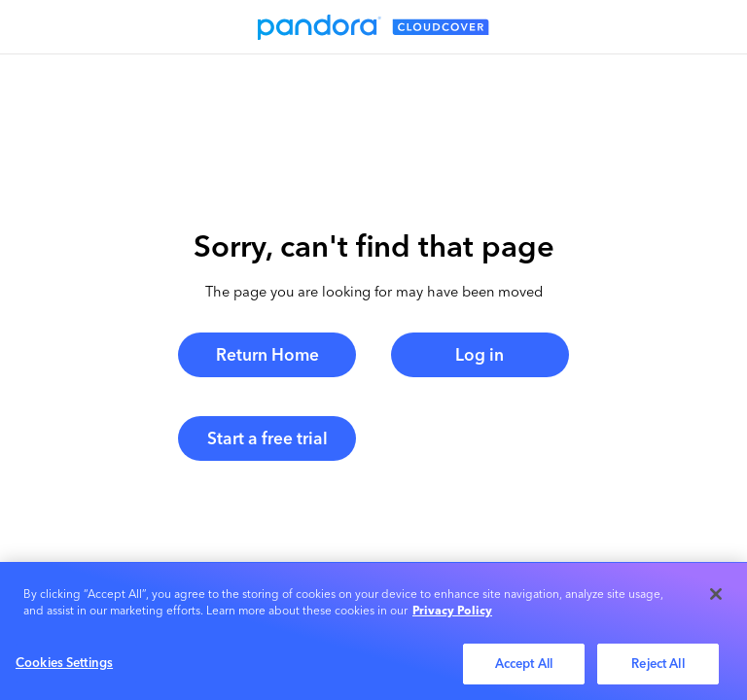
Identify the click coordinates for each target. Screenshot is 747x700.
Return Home (267, 354)
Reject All (658, 667)
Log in (480, 354)
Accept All (524, 667)
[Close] (716, 597)
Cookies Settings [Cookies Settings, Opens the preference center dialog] (64, 666)
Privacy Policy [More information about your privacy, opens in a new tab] (452, 614)
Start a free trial (267, 438)
